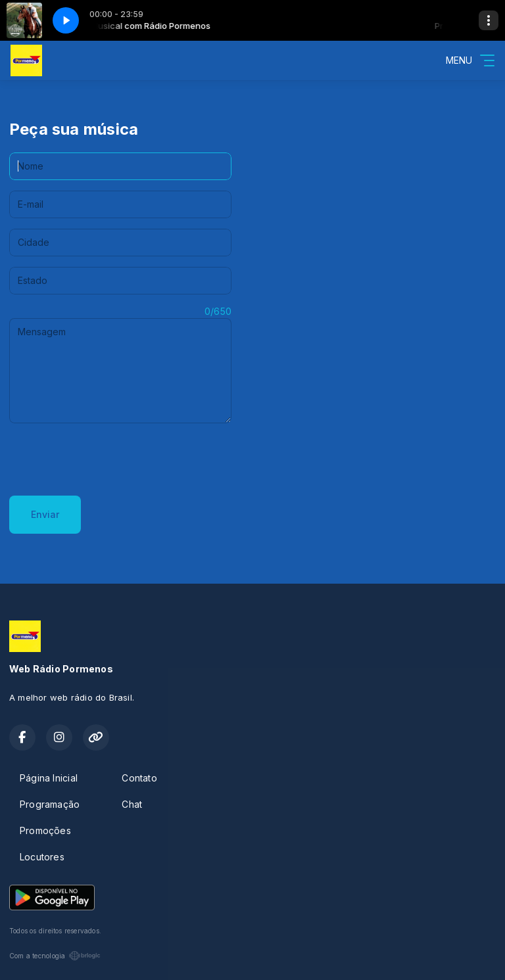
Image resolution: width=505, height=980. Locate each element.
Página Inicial (49, 778)
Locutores (42, 857)
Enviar (45, 514)
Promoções (45, 830)
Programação (50, 804)
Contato (139, 778)
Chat (132, 804)
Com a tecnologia (55, 956)
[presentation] (109, 459)
